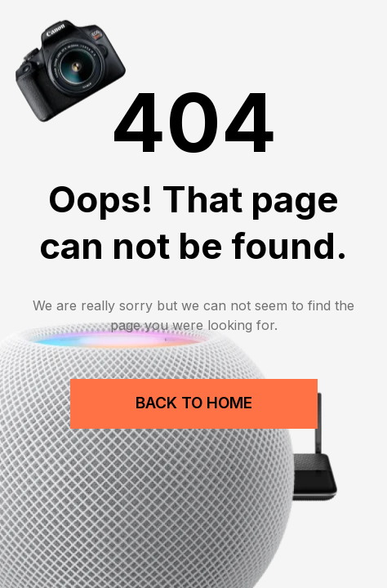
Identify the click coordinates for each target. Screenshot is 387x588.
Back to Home (194, 403)
